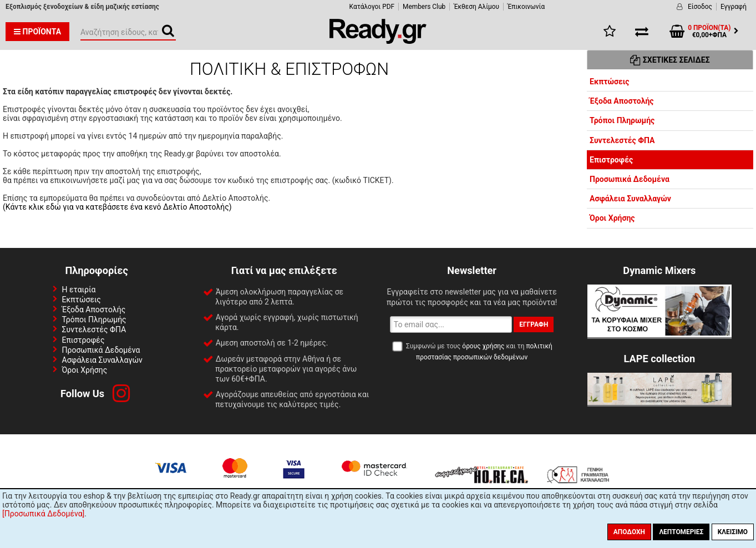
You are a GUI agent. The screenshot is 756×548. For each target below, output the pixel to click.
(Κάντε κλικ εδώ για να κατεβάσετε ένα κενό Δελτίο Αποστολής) (117, 207)
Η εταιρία (79, 290)
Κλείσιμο (733, 532)
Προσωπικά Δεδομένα (630, 179)
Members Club (424, 7)
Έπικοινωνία (526, 7)
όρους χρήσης (483, 346)
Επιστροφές (611, 160)
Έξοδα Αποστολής (622, 101)
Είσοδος (700, 7)
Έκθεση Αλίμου (476, 7)
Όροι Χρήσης (612, 218)
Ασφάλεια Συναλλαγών (630, 199)
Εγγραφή (734, 7)
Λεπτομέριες (681, 532)
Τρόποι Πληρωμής (622, 120)
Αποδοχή (629, 532)
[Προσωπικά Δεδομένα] (43, 514)
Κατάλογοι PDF (372, 7)
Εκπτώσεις (610, 82)
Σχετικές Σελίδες (670, 60)
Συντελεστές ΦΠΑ (622, 140)
